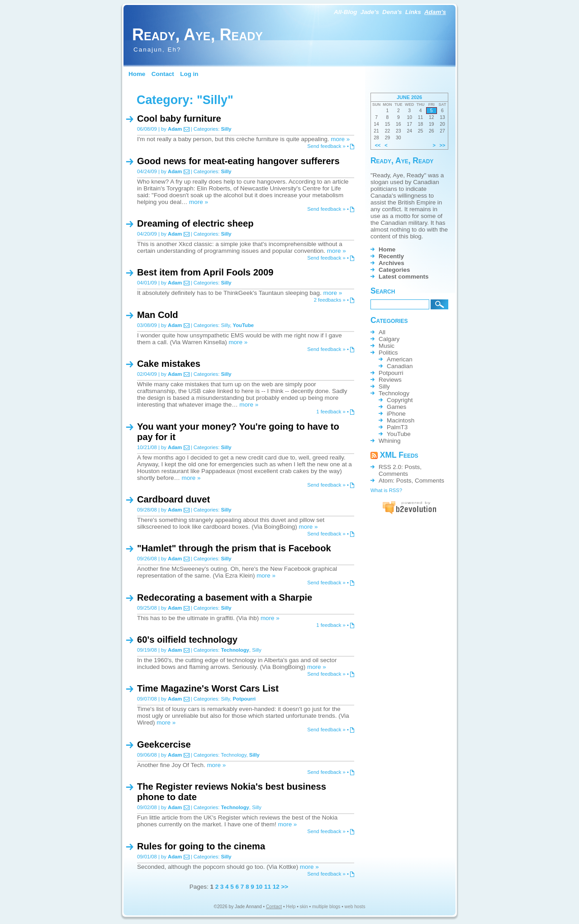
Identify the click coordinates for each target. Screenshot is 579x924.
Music (387, 346)
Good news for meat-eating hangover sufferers (238, 161)
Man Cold (158, 315)
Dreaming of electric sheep (195, 223)
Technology (235, 650)
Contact (163, 74)
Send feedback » (326, 146)
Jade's (370, 12)
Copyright (400, 400)
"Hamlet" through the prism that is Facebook (234, 548)
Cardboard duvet (173, 499)
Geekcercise (164, 744)
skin (304, 907)
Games (396, 407)
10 (259, 887)
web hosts (355, 907)
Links (413, 12)
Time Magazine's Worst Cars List (208, 688)
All (382, 332)
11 (268, 887)
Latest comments (404, 277)
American (400, 359)
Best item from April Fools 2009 (205, 272)
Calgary (389, 339)
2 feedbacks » (330, 300)
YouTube (244, 325)
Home (137, 74)
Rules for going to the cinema (201, 846)
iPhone (396, 414)
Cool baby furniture (179, 118)
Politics (388, 353)
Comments (393, 474)
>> (285, 887)
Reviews (390, 380)
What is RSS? (386, 490)
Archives (392, 263)
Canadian (400, 366)
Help (291, 907)
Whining (390, 441)
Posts (413, 467)
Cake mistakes (169, 364)
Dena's (392, 12)
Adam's (435, 12)
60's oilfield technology (187, 640)
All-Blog (346, 12)
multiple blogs (326, 907)
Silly (226, 129)
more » (340, 139)
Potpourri (244, 699)
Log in (189, 74)
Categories (394, 270)
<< (378, 145)
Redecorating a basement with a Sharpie (225, 597)
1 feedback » (331, 412)
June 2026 (409, 97)
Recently (391, 256)
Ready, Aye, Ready (197, 35)
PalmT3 (397, 427)
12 (276, 887)
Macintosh (401, 420)
